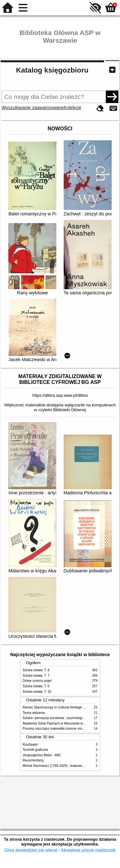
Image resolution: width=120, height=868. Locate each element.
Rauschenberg (33, 760)
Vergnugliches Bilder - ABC (42, 755)
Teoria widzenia (34, 713)
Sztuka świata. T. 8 (36, 670)
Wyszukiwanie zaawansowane (33, 108)
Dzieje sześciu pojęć (37, 681)
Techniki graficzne (36, 750)
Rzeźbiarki (30, 745)
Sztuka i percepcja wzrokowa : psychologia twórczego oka (64, 718)
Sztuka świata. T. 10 (37, 692)
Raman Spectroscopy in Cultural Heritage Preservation (62, 707)
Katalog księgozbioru (52, 70)
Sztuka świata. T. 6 (36, 686)
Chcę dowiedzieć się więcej (31, 850)
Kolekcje (73, 108)
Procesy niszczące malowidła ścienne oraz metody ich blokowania (70, 729)
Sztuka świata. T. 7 (36, 676)
